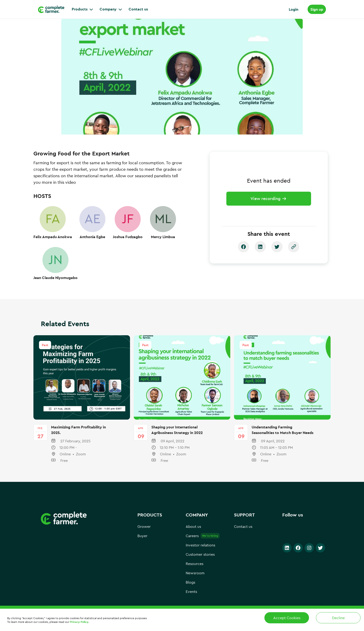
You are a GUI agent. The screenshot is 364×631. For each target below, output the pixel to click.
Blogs (190, 587)
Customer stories (200, 559)
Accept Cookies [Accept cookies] (287, 618)
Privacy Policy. (79, 622)
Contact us (243, 531)
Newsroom (195, 578)
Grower (144, 531)
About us (193, 531)
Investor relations (200, 550)
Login (294, 9)
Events (191, 596)
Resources (195, 569)
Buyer (142, 541)
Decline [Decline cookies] (338, 618)
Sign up (317, 9)
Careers (192, 541)
